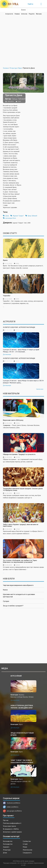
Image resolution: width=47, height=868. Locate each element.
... (23, 428)
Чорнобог (7, 296)
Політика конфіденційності (12, 823)
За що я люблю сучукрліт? (13, 606)
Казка (5, 590)
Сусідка (6, 601)
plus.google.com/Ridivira (12, 811)
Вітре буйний (16, 676)
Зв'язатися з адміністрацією (12, 832)
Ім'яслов (24, 14)
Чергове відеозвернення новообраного (18, 585)
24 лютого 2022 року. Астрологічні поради (19, 358)
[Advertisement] (23, 39)
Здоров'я (6, 847)
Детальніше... (16, 700)
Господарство (8, 844)
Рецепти (32, 14)
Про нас (6, 820)
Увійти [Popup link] (30, 4)
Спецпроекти (27, 853)
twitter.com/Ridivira (11, 807)
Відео (21, 724)
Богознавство (8, 841)
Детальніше (7, 354)
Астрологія (9, 14)
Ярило (5, 260)
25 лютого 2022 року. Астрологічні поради (19, 327)
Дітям (5, 853)
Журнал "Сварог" (18, 216)
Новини (17, 14)
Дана (7, 216)
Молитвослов (28, 850)
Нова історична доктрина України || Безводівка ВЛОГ (22, 707)
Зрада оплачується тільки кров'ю (22, 734)
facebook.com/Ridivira (12, 803)
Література (7, 850)
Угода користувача (9, 826)
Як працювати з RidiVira (11, 829)
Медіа (25, 847)
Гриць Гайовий (32, 216)
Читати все (40, 389)
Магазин (39, 14)
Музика (21, 695)
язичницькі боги (11, 218)
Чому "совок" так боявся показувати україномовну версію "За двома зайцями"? (23, 761)
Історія (25, 844)
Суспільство (27, 841)
